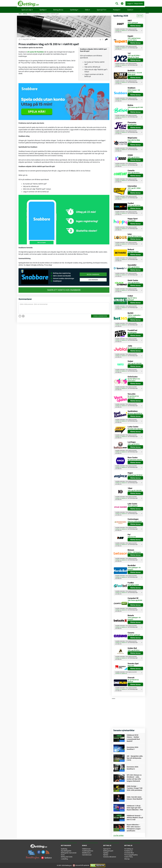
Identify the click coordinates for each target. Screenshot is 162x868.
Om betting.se (129, 849)
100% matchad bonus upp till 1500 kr (134, 39)
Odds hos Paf (132, 537)
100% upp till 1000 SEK (135, 364)
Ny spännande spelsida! (135, 348)
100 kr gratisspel (133, 506)
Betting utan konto (67, 857)
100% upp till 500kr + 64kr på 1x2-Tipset (134, 56)
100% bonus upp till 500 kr (135, 601)
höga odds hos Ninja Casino (134, 141)
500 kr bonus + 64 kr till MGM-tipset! (135, 74)
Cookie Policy (129, 857)
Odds (87, 10)
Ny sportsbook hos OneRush (133, 681)
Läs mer (140, 16)
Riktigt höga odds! (133, 252)
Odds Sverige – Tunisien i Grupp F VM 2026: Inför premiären (135, 788)
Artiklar (25, 14)
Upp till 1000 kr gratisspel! (132, 299)
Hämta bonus (135, 26)
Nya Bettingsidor (66, 851)
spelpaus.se (124, 30)
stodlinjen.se (118, 30)
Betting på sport (108, 851)
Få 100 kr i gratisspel (134, 635)
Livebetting (64, 859)
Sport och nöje (27, 10)
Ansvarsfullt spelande (81, 865)
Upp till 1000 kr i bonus (135, 236)
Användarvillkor (129, 853)
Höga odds (131, 666)
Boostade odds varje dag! (135, 429)
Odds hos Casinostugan (135, 521)
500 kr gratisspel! (133, 23)
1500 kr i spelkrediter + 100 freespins (134, 316)
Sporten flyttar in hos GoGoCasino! (134, 380)
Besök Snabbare (93, 274)
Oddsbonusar (86, 849)
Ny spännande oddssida (135, 460)
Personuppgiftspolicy (131, 855)
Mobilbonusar (86, 853)
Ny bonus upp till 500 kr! (135, 413)
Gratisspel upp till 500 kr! (135, 475)
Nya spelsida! (132, 221)
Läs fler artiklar (119, 835)
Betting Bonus (58, 10)
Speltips (43, 10)
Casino (130, 10)
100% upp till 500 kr (134, 157)
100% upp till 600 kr (134, 444)
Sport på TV (102, 10)
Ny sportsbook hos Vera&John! (133, 397)
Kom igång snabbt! (133, 585)
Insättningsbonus (88, 851)
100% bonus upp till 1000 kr (135, 108)
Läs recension (93, 280)
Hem (20, 14)
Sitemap (127, 859)
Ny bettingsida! (132, 125)
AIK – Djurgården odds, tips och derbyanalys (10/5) (135, 758)
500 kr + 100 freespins (134, 552)
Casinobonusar (87, 855)
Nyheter (106, 855)
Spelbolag (74, 10)
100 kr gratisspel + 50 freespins (134, 569)
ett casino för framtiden (36, 52)
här (121, 32)
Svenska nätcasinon (110, 857)
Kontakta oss (128, 851)
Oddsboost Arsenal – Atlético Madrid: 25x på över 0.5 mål (135, 818)
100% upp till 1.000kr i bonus (134, 189)
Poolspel (117, 10)
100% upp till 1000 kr (134, 205)
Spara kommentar (100, 316)
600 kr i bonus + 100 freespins (134, 91)
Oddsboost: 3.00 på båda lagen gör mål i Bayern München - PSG (135, 808)
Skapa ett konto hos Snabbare (64, 290)
